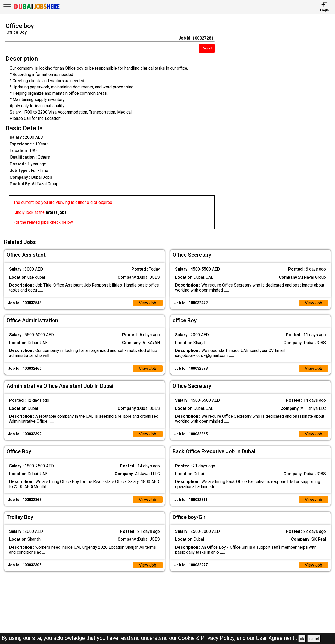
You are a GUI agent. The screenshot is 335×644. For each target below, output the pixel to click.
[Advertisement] (279, 127)
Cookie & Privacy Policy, (208, 638)
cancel (314, 639)
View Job (148, 303)
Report (207, 48)
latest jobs (56, 212)
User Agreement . (277, 638)
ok (302, 639)
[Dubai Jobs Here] (37, 9)
